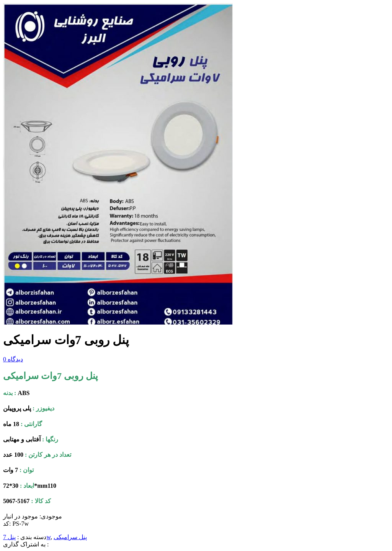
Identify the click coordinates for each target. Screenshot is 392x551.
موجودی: (51, 516)
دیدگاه (13, 359)
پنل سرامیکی (70, 537)
